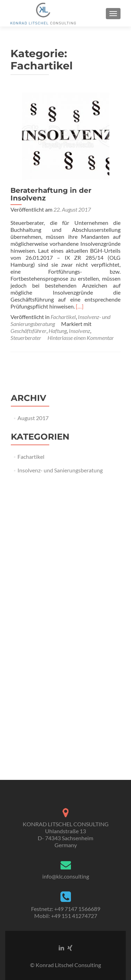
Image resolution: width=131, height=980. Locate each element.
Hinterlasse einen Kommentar (81, 338)
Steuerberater (26, 338)
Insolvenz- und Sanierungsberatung (60, 470)
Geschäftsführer (28, 331)
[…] (80, 306)
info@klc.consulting (66, 876)
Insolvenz (79, 331)
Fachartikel (63, 317)
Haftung (58, 331)
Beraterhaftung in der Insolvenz (51, 194)
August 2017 (33, 418)
